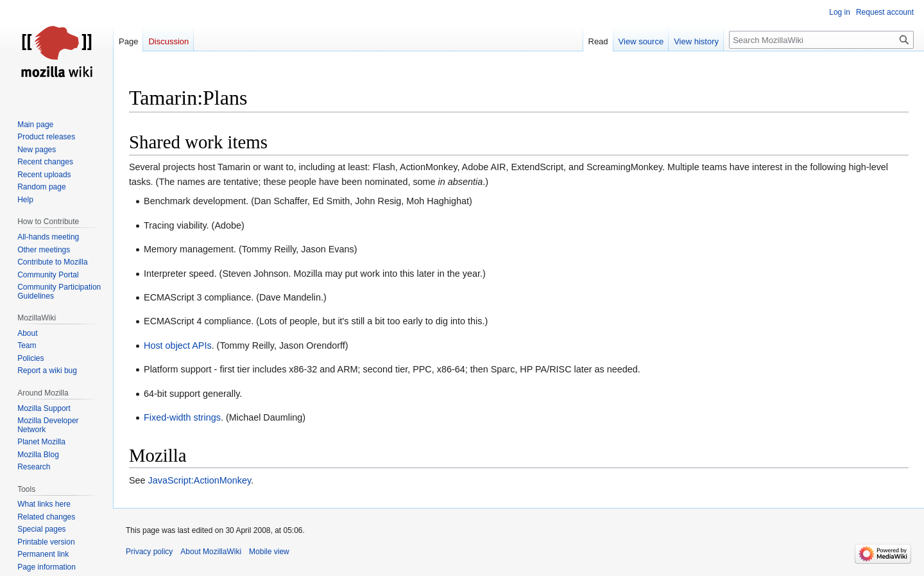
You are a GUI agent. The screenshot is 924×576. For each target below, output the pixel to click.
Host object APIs (178, 345)
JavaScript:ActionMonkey (200, 480)
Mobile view (269, 552)
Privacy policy (149, 552)
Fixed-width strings (182, 417)
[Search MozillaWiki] (821, 40)
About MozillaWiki (211, 552)
